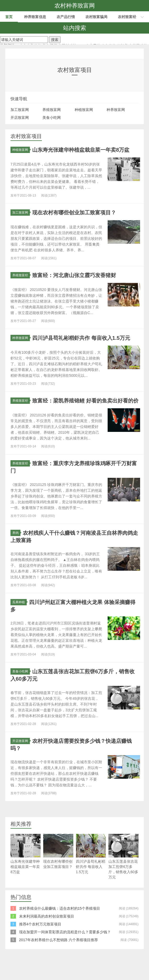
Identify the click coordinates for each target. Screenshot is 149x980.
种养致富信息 (35, 17)
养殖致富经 (21, 282)
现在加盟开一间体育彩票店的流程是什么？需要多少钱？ (65, 951)
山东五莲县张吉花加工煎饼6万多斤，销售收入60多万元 (123, 876)
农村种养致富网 (75, 6)
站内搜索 (75, 28)
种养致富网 (116, 110)
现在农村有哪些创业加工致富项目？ (58, 870)
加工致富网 (20, 110)
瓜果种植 (20, 622)
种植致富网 (84, 110)
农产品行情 (66, 17)
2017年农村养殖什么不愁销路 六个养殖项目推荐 (59, 959)
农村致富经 (127, 17)
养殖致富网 (52, 110)
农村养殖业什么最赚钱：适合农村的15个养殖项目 (60, 928)
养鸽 (16, 552)
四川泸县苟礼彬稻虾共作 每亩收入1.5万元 (91, 873)
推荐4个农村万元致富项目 (40, 943)
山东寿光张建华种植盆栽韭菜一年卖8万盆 (26, 873)
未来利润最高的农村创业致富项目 (47, 935)
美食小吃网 (52, 118)
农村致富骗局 (96, 17)
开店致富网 (20, 118)
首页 (9, 17)
